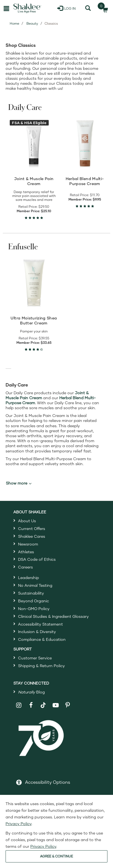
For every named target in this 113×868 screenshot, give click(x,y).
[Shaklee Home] (27, 8)
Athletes (26, 552)
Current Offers (32, 528)
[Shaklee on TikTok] (43, 702)
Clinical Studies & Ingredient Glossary (53, 616)
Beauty (32, 23)
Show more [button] (19, 483)
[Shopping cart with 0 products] (104, 8)
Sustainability (31, 593)
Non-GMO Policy (34, 609)
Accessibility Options (48, 782)
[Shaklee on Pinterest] (68, 705)
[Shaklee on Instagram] (19, 705)
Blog (31, 692)
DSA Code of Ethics (37, 559)
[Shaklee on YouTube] (56, 705)
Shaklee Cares (32, 536)
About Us (27, 521)
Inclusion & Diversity (37, 632)
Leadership (29, 578)
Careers (25, 567)
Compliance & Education (42, 639)
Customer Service (35, 658)
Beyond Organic (34, 601)
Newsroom (28, 544)
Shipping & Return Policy (41, 666)
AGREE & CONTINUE (56, 856)
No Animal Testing (35, 585)
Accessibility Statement (40, 624)
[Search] (88, 8)
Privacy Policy (19, 824)
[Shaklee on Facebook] (31, 705)
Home (14, 23)
